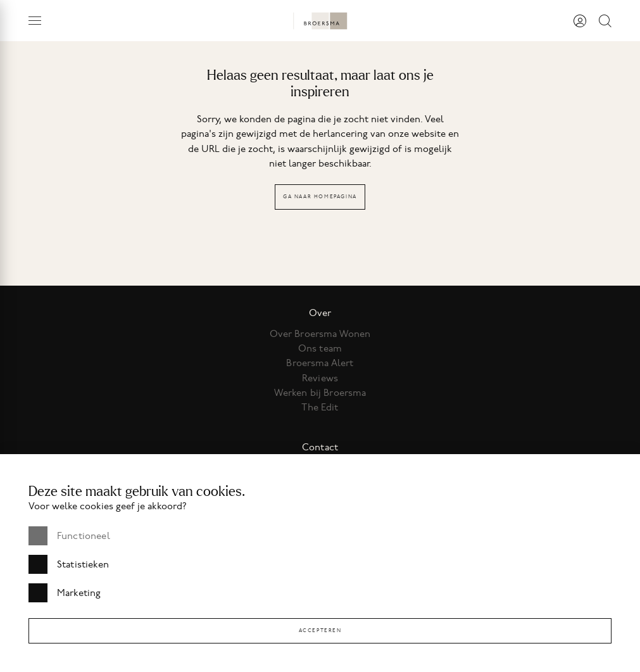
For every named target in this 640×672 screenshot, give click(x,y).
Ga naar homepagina (320, 197)
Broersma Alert (320, 363)
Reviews (320, 378)
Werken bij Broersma (320, 393)
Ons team (320, 348)
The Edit (320, 407)
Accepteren (320, 631)
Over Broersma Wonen (320, 334)
